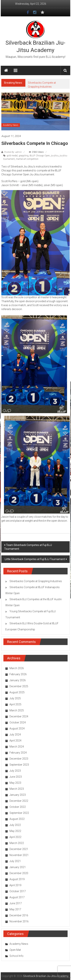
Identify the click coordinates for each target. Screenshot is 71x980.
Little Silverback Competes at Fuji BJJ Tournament (35, 559)
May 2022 (15, 831)
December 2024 (19, 716)
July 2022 (15, 825)
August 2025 (17, 692)
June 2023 (16, 777)
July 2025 (15, 698)
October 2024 (18, 722)
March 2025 (17, 710)
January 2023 (18, 795)
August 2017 (17, 897)
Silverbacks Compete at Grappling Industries (36, 581)
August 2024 (17, 729)
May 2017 (15, 909)
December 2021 (19, 849)
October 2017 (18, 891)
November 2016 (19, 921)
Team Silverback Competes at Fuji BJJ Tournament (28, 547)
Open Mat (15, 950)
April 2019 (15, 885)
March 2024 (17, 747)
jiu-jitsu (55, 156)
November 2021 (19, 855)
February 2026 (18, 674)
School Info (16, 956)
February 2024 (18, 753)
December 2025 (19, 686)
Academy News (11, 125)
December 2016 (19, 915)
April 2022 (15, 837)
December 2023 (19, 759)
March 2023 (17, 789)
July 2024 (15, 735)
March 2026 (17, 668)
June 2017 (16, 903)
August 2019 (17, 879)
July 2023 (15, 771)
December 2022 (19, 801)
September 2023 (19, 765)
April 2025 (15, 704)
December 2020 (19, 873)
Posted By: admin (13, 152)
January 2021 (18, 867)
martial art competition (27, 159)
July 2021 (15, 861)
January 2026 (18, 680)
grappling (24, 156)
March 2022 (17, 843)
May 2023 (15, 783)
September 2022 (19, 813)
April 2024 (15, 741)
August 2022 (17, 819)
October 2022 (18, 807)
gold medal (12, 156)
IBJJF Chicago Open (40, 156)
